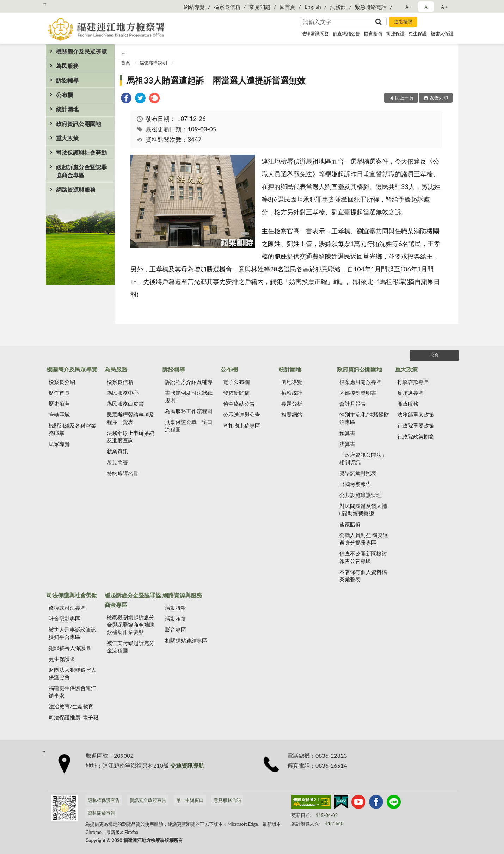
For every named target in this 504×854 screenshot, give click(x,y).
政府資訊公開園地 (79, 124)
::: (44, 4)
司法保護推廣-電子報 (73, 717)
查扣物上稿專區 (242, 425)
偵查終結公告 (346, 33)
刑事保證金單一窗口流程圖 (189, 426)
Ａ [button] (426, 7)
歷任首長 (59, 393)
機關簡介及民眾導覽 (81, 51)
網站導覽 (194, 7)
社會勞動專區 (64, 619)
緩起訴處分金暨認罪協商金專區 (81, 171)
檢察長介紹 (62, 382)
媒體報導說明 (153, 63)
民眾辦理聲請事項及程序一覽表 (131, 418)
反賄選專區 (410, 393)
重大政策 (67, 138)
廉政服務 (408, 404)
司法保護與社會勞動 (81, 152)
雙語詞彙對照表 (358, 473)
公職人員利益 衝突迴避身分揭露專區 (364, 539)
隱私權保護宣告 (104, 800)
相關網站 (292, 414)
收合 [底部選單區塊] (434, 355)
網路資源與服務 (76, 189)
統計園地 (67, 109)
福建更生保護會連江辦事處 (72, 692)
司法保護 (395, 33)
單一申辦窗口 (190, 800)
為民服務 (67, 66)
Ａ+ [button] (444, 7)
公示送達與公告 (242, 414)
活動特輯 (176, 608)
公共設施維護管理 (361, 495)
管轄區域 (59, 414)
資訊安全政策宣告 (148, 800)
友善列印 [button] (439, 98)
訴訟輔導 (67, 80)
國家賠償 (373, 33)
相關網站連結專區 (186, 640)
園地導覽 (292, 382)
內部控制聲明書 (358, 393)
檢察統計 (292, 393)
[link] (126, 99)
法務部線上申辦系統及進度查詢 (131, 437)
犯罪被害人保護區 (70, 648)
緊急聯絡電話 (371, 7)
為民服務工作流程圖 (189, 411)
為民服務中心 (123, 393)
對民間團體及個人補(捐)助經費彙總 (363, 509)
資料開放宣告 (102, 813)
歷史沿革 (59, 404)
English (313, 7)
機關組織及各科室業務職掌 (72, 429)
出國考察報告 (355, 484)
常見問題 (260, 7)
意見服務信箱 (227, 800)
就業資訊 (117, 451)
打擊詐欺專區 (413, 382)
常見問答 (117, 462)
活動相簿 (176, 619)
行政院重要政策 (416, 425)
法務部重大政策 (416, 414)
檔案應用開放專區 (361, 382)
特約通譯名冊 (123, 473)
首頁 (125, 63)
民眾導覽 (59, 444)
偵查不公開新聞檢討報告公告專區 (363, 557)
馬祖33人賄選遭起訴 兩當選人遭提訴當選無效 (216, 80)
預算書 (347, 433)
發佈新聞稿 (236, 393)
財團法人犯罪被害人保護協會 (72, 673)
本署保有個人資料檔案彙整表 (363, 575)
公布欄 (64, 95)
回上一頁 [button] (404, 98)
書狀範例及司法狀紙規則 (189, 396)
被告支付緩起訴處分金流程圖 (131, 647)
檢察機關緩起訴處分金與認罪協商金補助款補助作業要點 (131, 625)
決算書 (347, 444)
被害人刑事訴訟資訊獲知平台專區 (72, 633)
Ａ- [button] (408, 7)
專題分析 (292, 404)
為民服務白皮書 (125, 404)
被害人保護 (442, 33)
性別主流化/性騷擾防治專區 (364, 418)
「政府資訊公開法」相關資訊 (363, 458)
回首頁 (287, 7)
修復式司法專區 (67, 608)
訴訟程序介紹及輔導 (189, 382)
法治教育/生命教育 (71, 706)
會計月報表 (353, 404)
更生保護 (418, 33)
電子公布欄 (236, 382)
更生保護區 (62, 659)
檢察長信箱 (227, 7)
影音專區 (176, 629)
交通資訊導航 (187, 765)
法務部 (338, 7)
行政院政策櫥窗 (416, 436)
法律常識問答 (315, 33)
